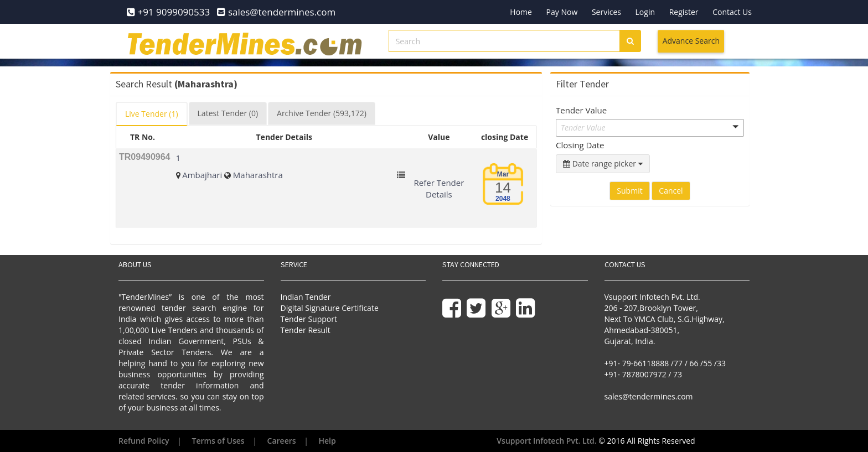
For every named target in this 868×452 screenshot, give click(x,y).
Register (684, 12)
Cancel (671, 191)
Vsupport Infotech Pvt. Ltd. (546, 441)
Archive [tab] (322, 113)
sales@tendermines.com (649, 396)
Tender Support (309, 319)
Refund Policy (144, 441)
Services (606, 12)
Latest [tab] (228, 113)
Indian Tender (306, 297)
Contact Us (732, 12)
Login (645, 12)
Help (327, 441)
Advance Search (691, 41)
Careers (282, 441)
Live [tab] (152, 114)
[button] (650, 128)
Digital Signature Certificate (330, 308)
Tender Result (306, 330)
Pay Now (562, 12)
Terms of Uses (218, 441)
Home (521, 12)
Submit (629, 191)
